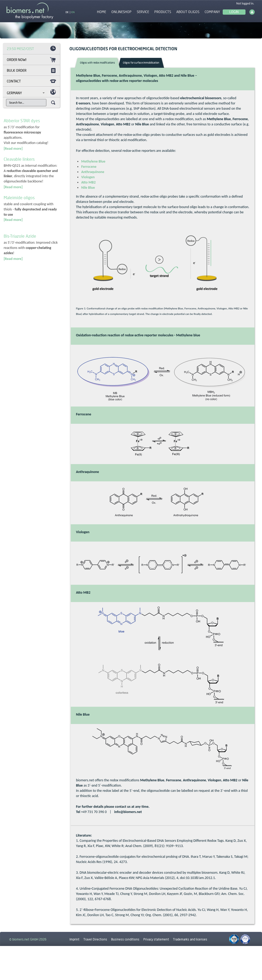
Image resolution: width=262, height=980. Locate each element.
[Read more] (13, 149)
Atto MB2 (88, 182)
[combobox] (27, 93)
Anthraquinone (93, 172)
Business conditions (125, 939)
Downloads (77, 951)
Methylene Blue (93, 161)
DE (67, 12)
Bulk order (17, 70)
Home (102, 12)
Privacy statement (156, 939)
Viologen (88, 177)
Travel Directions (95, 939)
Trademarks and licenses (190, 939)
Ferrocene (89, 167)
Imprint (74, 939)
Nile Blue (88, 188)
